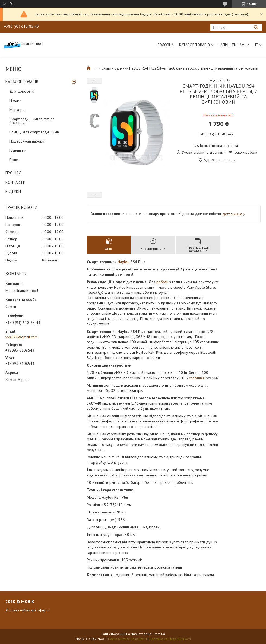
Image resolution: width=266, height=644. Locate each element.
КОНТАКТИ (15, 182)
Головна (166, 45)
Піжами (15, 100)
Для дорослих (22, 91)
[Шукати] (256, 27)
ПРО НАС (13, 173)
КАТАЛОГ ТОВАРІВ (22, 82)
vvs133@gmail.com (22, 337)
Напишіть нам (231, 45)
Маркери (17, 110)
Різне (14, 160)
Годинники (18, 150)
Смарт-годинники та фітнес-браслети (33, 121)
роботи (162, 282)
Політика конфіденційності (170, 639)
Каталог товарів (194, 45)
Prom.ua (159, 634)
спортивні (197, 378)
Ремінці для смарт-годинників (34, 132)
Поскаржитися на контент (128, 639)
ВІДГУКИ (13, 192)
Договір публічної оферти (28, 610)
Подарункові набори (27, 141)
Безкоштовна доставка (219, 146)
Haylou (123, 262)
